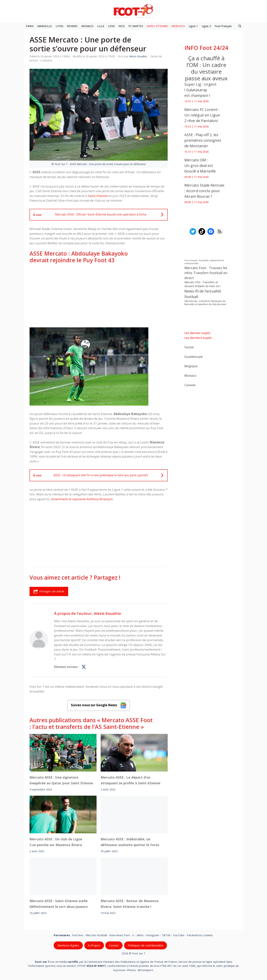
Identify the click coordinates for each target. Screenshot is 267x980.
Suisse (189, 347)
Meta (140, 935)
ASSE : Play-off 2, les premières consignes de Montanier (203, 140)
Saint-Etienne (98, 196)
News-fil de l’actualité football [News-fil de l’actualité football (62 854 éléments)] (203, 294)
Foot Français (223, 26)
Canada (190, 385)
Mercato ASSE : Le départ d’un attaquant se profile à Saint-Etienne (131, 780)
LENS (111, 26)
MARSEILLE (45, 26)
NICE (122, 26)
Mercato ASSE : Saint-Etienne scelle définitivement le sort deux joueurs (59, 904)
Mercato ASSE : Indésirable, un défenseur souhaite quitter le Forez (130, 842)
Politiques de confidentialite (145, 945)
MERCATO (178, 26)
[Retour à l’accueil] (133, 11)
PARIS (30, 26)
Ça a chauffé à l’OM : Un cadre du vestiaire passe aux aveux (206, 68)
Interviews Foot (120, 935)
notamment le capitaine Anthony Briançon (82, 499)
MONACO (87, 26)
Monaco (190, 375)
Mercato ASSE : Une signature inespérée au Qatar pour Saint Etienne (61, 780)
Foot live (78, 935)
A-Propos (94, 945)
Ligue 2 (206, 26)
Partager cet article (49, 591)
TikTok (166, 935)
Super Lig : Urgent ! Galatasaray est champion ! (200, 90)
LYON (59, 26)
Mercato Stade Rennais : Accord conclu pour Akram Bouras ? (204, 191)
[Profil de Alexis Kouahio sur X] (84, 667)
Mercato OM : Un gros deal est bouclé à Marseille (201, 166)
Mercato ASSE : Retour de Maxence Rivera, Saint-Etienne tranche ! (130, 904)
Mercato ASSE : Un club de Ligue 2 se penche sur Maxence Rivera (56, 842)
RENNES (72, 26)
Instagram (153, 935)
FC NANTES (136, 26)
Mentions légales (68, 945)
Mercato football (96, 935)
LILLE (101, 26)
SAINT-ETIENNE (157, 26)
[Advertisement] (99, 295)
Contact (114, 945)
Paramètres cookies (200, 935)
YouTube (179, 935)
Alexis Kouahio (107, 613)
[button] (240, 26)
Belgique (191, 366)
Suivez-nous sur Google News (99, 705)
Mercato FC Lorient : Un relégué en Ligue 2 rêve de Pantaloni (202, 115)
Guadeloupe (194, 356)
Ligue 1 (193, 26)
